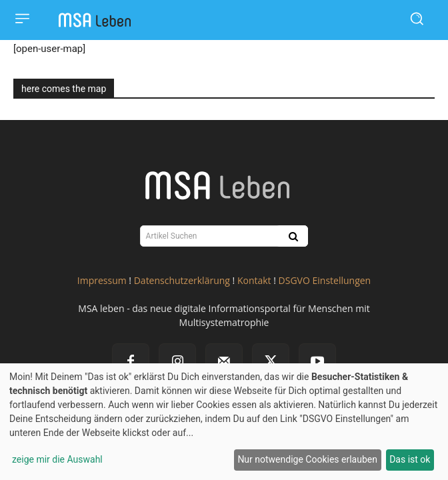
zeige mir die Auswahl (57, 459)
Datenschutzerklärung (182, 280)
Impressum (102, 280)
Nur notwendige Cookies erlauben (307, 459)
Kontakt (254, 280)
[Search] (292, 236)
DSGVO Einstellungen (325, 280)
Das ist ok (410, 459)
